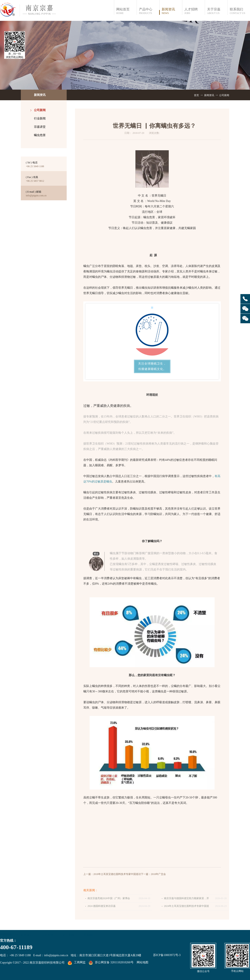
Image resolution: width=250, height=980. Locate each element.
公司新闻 (224, 95)
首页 (196, 95)
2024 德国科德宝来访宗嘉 (102, 906)
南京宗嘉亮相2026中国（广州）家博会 (109, 898)
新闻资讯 (209, 95)
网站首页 (126, 11)
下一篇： (153, 874)
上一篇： (112, 874)
